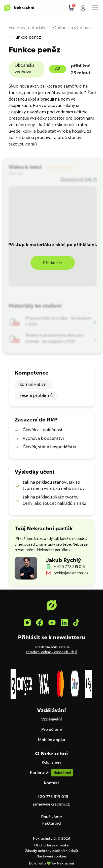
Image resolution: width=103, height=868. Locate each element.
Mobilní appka (51, 740)
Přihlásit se (53, 263)
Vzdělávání (52, 719)
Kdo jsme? (51, 762)
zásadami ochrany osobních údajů (51, 652)
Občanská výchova (72, 28)
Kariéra (40, 773)
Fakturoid (51, 823)
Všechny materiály (27, 28)
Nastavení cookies (51, 856)
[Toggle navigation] (95, 8)
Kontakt (52, 783)
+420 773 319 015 (51, 797)
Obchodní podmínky (51, 845)
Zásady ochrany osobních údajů (52, 851)
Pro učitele (52, 729)
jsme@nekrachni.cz (52, 804)
